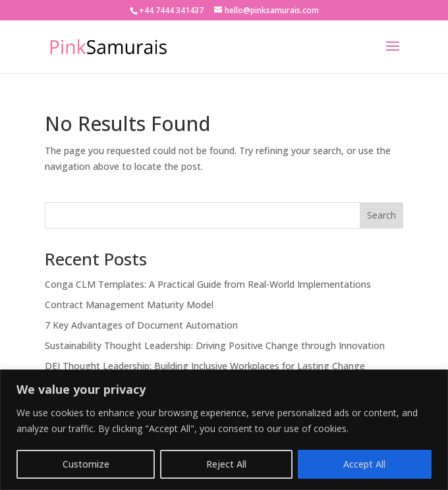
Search (381, 215)
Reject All (226, 464)
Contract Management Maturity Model (129, 305)
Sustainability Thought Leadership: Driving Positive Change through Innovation (215, 345)
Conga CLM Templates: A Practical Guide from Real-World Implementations (208, 284)
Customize (86, 464)
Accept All (364, 464)
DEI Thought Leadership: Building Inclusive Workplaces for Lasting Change (205, 366)
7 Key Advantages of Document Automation (141, 325)
